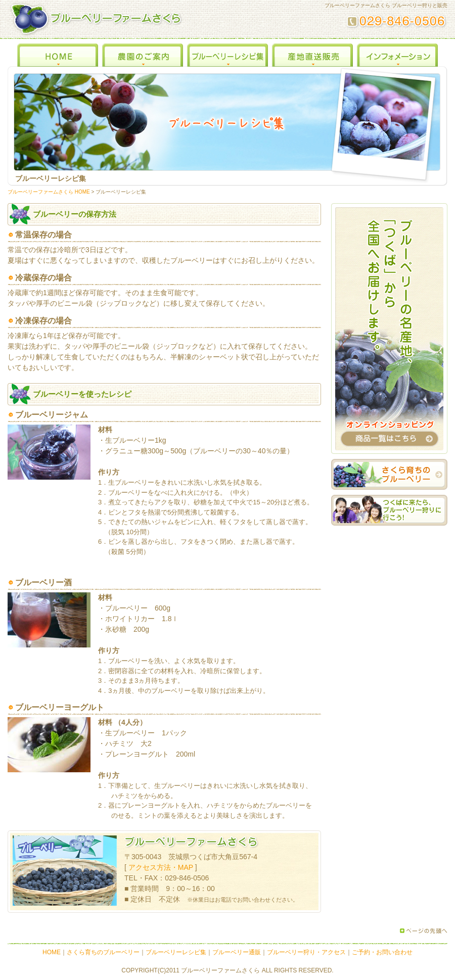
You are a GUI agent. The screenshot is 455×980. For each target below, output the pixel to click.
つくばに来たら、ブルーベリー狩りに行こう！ (389, 510)
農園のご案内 (143, 53)
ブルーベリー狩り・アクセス (306, 952)
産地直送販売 (312, 53)
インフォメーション (397, 53)
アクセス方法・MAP (161, 867)
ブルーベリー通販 (237, 952)
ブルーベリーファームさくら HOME (49, 192)
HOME (58, 53)
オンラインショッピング (389, 329)
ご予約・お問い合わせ (382, 952)
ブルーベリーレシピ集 (227, 53)
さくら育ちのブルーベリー (389, 474)
